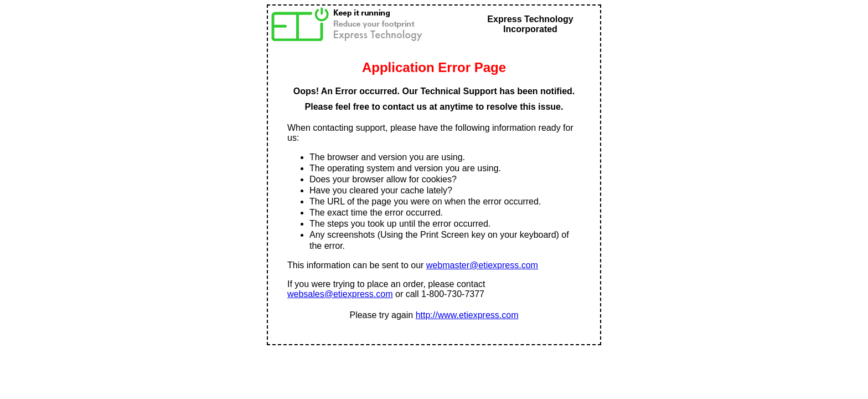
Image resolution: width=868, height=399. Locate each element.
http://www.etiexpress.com (467, 315)
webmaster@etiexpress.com (482, 265)
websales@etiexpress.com (340, 294)
